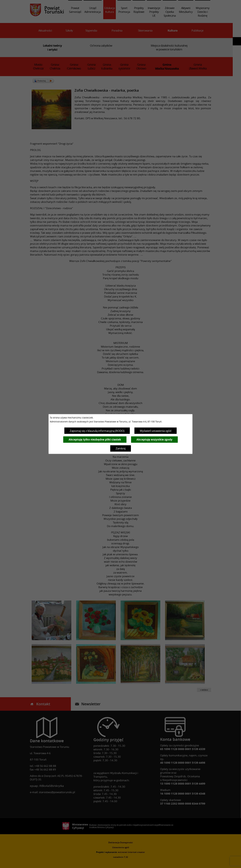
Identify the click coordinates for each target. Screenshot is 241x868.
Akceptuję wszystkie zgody (154, 439)
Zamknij (121, 448)
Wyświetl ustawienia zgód (156, 431)
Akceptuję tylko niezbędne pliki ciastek (95, 439)
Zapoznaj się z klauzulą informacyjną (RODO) (97, 431)
